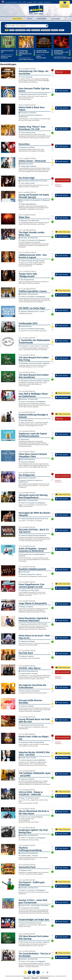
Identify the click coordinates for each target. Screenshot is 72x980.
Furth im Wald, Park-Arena (28, 132)
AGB (24, 2)
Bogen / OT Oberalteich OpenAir (30, 798)
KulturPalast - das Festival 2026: (28, 238)
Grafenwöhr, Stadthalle (27, 706)
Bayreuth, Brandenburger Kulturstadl (31, 923)
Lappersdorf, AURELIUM (28, 779)
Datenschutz (35, 978)
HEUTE (30, 19)
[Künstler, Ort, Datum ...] (26, 26)
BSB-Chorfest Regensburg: (27, 459)
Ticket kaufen (62, 91)
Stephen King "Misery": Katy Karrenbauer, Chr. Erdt (25, 53)
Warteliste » (58, 185)
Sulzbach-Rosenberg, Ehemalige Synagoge (32, 261)
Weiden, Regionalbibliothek (28, 204)
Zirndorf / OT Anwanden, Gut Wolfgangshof (33, 240)
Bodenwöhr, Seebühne (27, 656)
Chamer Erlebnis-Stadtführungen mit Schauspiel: (33, 181)
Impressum (48, 2)
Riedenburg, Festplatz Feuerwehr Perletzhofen (33, 535)
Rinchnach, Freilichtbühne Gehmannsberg (32, 329)
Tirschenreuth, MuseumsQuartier (30, 908)
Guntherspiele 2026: (25, 326)
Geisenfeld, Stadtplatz (27, 420)
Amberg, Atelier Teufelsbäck (28, 166)
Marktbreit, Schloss (26, 870)
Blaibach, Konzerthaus (27, 607)
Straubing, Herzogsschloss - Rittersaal (31, 574)
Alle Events (17, 19)
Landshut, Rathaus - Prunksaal (29, 673)
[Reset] (47, 26)
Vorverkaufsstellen (11, 2)
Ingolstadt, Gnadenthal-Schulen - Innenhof (33, 311)
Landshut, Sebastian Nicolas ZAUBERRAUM (33, 760)
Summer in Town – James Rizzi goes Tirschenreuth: (34, 905)
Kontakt (40, 2)
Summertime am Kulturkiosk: (27, 113)
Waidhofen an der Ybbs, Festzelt (30, 590)
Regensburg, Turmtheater (28, 147)
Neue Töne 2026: (24, 572)
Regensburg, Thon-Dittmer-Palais (30, 221)
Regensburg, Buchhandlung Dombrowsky (32, 725)
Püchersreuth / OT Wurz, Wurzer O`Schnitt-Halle (34, 346)
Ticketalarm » (59, 186)
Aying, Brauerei (25, 439)
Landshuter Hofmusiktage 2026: (28, 671)
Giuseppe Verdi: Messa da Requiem (43, 51)
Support (29, 2)
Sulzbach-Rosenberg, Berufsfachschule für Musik (34, 519)
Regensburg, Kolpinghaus (28, 462)
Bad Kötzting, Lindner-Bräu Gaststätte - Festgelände (35, 363)
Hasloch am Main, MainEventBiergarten (32, 817)
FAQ (20, 2)
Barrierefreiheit (44, 978)
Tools (35, 2)
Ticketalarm (41, 19)
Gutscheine (55, 19)
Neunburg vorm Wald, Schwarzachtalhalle (32, 742)
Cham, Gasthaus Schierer (28, 183)
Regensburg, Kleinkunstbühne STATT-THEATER (34, 94)
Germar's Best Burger (27, 77)
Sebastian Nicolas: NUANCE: (27, 758)
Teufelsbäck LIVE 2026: (26, 164)
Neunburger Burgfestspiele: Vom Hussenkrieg (61, 52)
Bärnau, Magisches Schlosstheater (30, 691)
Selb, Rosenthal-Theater (27, 280)
